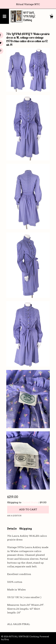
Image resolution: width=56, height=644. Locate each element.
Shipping (25, 529)
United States (30, 502)
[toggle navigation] (4, 16)
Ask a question (14, 516)
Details (12, 529)
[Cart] (51, 17)
